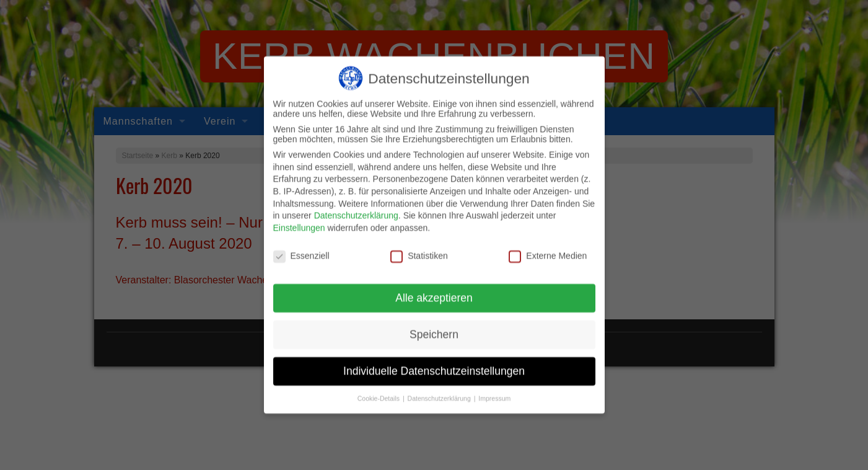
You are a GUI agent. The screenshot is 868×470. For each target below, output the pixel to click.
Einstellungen (299, 221)
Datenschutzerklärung (356, 210)
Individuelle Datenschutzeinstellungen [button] (434, 365)
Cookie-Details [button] (379, 392)
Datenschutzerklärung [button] (440, 392)
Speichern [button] (434, 329)
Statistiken (419, 249)
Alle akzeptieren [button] (434, 292)
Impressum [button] (494, 392)
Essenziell (301, 249)
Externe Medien (548, 249)
